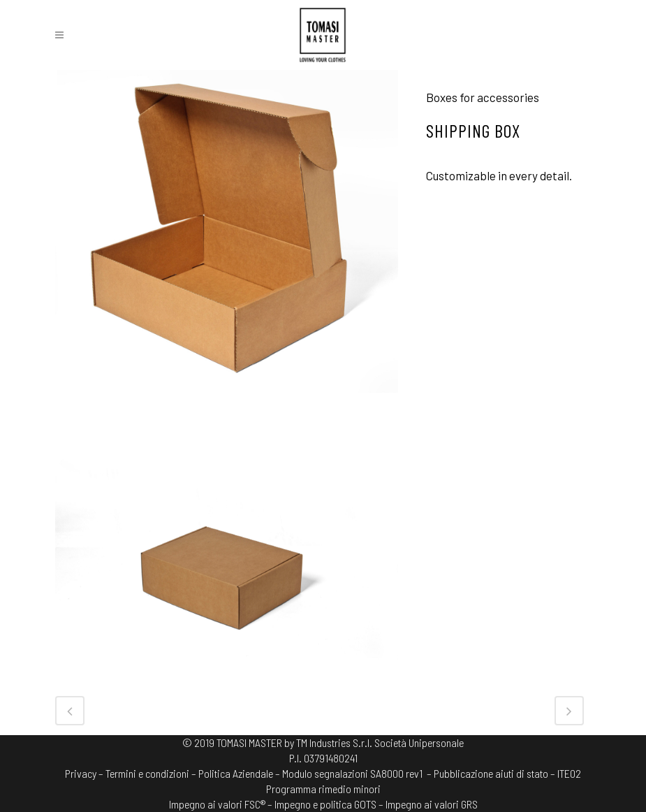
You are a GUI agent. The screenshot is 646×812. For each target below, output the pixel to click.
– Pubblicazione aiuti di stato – (491, 773)
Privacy (81, 773)
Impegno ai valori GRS (432, 804)
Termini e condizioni (147, 773)
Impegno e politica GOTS (325, 804)
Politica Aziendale (236, 773)
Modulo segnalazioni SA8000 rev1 (352, 773)
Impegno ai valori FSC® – (222, 804)
